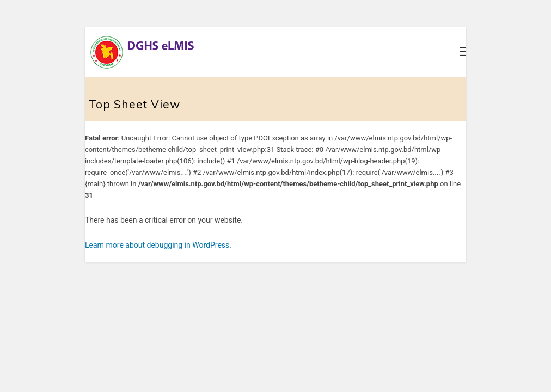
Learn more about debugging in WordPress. (158, 245)
